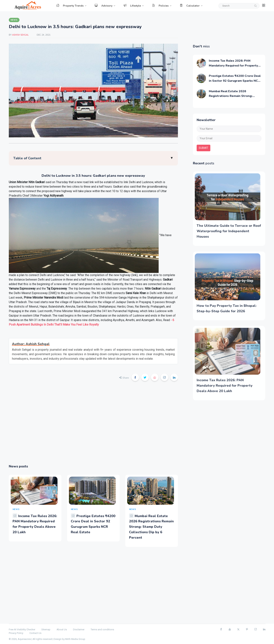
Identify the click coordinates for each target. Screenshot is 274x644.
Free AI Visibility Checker (22, 629)
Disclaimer (79, 629)
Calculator (190, 6)
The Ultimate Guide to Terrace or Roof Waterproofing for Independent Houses (229, 231)
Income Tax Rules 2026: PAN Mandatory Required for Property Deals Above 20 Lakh (233, 66)
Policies (160, 6)
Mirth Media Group (75, 639)
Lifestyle (132, 6)
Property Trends (70, 6)
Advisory (103, 6)
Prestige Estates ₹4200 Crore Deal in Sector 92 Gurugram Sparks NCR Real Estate (235, 81)
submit (203, 148)
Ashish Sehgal (21, 35)
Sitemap (46, 629)
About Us (62, 629)
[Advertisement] (93, 425)
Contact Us (35, 633)
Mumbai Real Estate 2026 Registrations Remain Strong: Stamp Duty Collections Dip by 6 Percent (151, 527)
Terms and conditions (102, 629)
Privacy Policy (16, 633)
